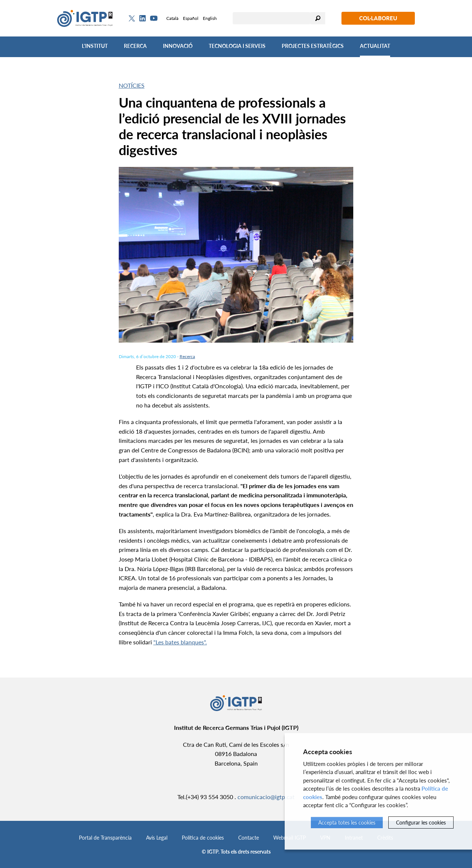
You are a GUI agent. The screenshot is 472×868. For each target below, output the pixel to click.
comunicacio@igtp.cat (266, 797)
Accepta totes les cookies (347, 822)
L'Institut (95, 46)
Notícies (132, 85)
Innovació (178, 46)
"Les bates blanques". (180, 642)
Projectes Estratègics (313, 46)
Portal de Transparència (105, 838)
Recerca (135, 46)
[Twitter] (132, 18)
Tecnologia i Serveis (237, 46)
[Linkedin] (143, 18)
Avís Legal (157, 838)
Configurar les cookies (421, 822)
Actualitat (375, 46)
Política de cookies (203, 838)
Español (191, 18)
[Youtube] (154, 18)
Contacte (249, 838)
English (210, 18)
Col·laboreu (378, 18)
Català (172, 18)
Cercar (318, 18)
